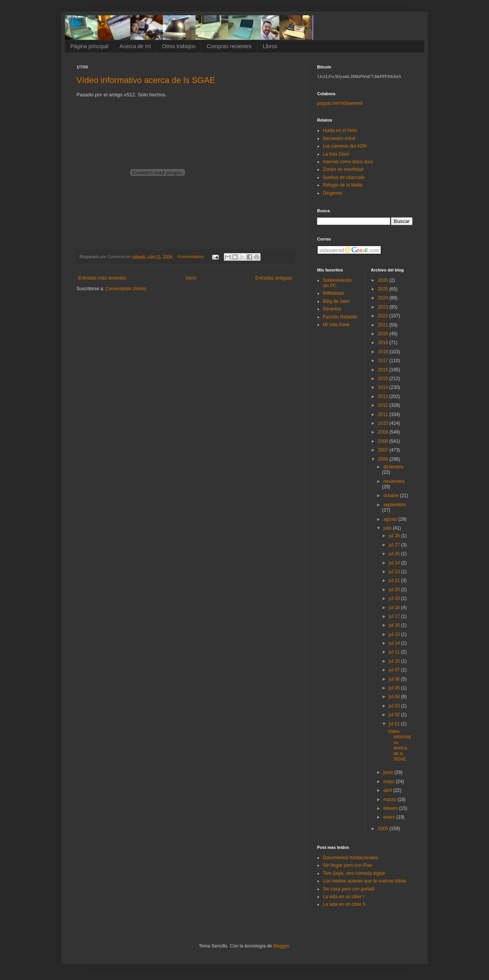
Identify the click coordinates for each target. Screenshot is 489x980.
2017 (384, 361)
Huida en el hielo (340, 130)
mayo (389, 782)
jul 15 (395, 634)
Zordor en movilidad (343, 169)
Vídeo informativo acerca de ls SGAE (146, 80)
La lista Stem (336, 154)
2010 (384, 423)
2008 (384, 441)
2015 (384, 379)
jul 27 (395, 545)
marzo (390, 800)
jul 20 (395, 590)
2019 (384, 343)
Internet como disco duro (348, 162)
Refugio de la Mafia (342, 185)
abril (388, 790)
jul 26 (395, 554)
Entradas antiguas (274, 278)
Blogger (281, 946)
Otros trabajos (179, 46)
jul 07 (395, 670)
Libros (270, 46)
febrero (391, 808)
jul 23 (395, 572)
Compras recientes (229, 46)
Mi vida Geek (336, 325)
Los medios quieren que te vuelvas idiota (364, 881)
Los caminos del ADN (345, 146)
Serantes (332, 309)
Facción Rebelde (340, 317)
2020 (384, 334)
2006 (384, 459)
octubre (391, 496)
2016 (384, 370)
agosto (391, 519)
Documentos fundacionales (351, 858)
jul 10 (395, 661)
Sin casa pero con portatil (349, 889)
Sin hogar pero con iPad (347, 865)
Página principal (89, 46)
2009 (384, 432)
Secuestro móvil (339, 138)
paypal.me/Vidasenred (340, 103)
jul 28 (395, 536)
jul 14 (395, 643)
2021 (384, 325)
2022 (384, 316)
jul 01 (395, 724)
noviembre (394, 481)
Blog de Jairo (336, 301)
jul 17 (395, 616)
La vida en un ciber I (343, 897)
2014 (384, 387)
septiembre (394, 505)
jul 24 (395, 563)
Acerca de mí (135, 46)
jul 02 (395, 715)
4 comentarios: (192, 257)
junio (389, 772)
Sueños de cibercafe (344, 177)
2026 (384, 280)
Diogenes (333, 193)
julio (388, 528)
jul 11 (395, 652)
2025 (384, 289)
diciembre (393, 467)
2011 (384, 414)
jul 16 (395, 625)
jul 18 (395, 608)
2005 (384, 829)
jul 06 (395, 679)
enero (390, 817)
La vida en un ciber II (344, 904)
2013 (384, 397)
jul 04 (395, 697)
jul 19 (395, 598)
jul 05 (395, 688)
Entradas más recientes (102, 278)
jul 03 (395, 706)
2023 (384, 307)
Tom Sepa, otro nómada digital (354, 873)
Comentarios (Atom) (126, 289)
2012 (384, 405)
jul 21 (395, 580)
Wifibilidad (333, 293)
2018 (384, 352)
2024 (384, 298)
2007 (384, 450)
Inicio (191, 278)
